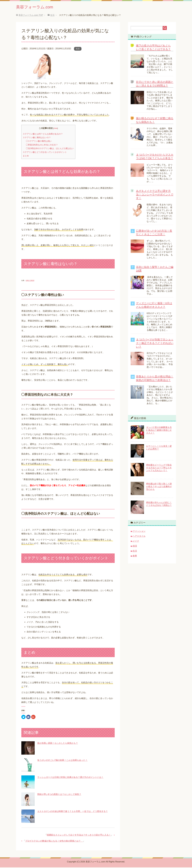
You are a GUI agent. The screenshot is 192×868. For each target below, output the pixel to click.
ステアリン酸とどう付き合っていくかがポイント (45, 153)
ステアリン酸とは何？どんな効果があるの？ (43, 134)
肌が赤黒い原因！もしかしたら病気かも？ (58, 744)
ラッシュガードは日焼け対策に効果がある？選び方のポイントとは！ (70, 778)
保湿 (135, 547)
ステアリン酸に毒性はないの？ (37, 138)
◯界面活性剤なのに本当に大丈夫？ (42, 145)
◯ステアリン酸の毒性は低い (39, 142)
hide (56, 129)
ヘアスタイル (139, 537)
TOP (31, 16)
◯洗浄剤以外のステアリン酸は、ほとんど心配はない (50, 149)
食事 (135, 556)
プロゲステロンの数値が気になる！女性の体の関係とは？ (54, 842)
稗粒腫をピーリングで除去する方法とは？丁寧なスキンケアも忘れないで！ (159, 468)
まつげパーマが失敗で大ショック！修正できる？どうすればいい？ (155, 344)
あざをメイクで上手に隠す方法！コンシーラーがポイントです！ (155, 195)
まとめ (26, 156)
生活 (78, 49)
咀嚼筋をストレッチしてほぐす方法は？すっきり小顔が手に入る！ (79, 836)
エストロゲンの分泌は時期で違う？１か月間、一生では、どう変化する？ (73, 812)
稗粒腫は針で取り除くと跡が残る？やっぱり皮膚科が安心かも (159, 487)
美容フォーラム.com (38, 7)
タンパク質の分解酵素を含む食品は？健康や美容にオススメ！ (159, 431)
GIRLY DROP (30, 281)
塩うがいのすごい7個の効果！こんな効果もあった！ (62, 761)
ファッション (139, 532)
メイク (136, 542)
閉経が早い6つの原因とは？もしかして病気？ (59, 795)
